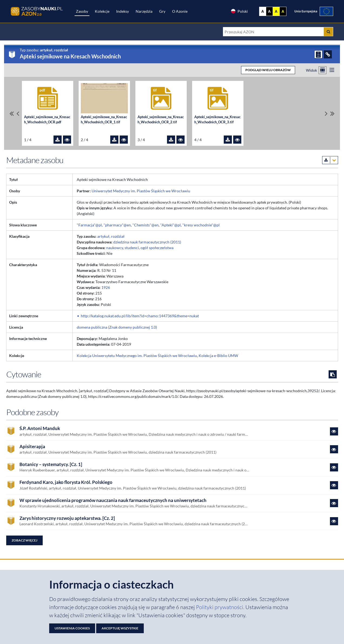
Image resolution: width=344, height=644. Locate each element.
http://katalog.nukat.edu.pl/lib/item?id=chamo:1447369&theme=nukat (140, 316)
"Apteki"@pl (171, 225)
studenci (132, 248)
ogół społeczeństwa (157, 248)
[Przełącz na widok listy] (332, 70)
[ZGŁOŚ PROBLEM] (318, 54)
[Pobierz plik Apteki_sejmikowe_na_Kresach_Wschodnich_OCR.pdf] (58, 140)
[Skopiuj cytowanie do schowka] (333, 374)
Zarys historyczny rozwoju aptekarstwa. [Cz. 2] (67, 518)
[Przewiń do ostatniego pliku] (332, 113)
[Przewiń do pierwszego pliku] (12, 113)
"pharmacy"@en (117, 225)
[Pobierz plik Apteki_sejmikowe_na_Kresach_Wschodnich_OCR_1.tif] (114, 140)
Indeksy (123, 11)
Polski (239, 11)
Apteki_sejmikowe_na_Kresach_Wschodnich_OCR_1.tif (104, 120)
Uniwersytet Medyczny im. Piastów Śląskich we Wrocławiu (141, 191)
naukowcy (115, 248)
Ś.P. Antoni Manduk (40, 428)
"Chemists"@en (146, 225)
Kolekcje (102, 11)
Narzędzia (144, 11)
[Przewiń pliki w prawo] (326, 113)
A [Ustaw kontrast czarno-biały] (269, 11)
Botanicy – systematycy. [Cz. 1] (51, 464)
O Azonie (180, 11)
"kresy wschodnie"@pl (201, 225)
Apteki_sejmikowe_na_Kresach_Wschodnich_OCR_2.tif (161, 120)
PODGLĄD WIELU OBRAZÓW (268, 70)
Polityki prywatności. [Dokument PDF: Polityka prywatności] (221, 607)
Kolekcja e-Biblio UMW (218, 356)
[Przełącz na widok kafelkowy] (323, 70)
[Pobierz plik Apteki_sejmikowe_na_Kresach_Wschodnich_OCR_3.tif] (228, 140)
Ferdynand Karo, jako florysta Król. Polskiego (66, 482)
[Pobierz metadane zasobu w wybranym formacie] (330, 160)
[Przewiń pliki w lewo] (18, 113)
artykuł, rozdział (111, 236)
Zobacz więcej (24, 540)
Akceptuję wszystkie (120, 628)
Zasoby (82, 11)
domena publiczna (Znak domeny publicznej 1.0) (117, 327)
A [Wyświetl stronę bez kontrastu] (263, 11)
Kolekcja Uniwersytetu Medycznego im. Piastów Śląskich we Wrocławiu (137, 356)
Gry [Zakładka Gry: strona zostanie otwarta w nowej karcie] (162, 11)
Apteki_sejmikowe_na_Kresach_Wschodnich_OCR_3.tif (217, 120)
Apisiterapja (32, 447)
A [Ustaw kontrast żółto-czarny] (276, 11)
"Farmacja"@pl (89, 225)
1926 (106, 287)
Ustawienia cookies (72, 628)
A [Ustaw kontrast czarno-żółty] (283, 11)
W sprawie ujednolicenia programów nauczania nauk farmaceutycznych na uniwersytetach (113, 500)
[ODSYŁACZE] (328, 54)
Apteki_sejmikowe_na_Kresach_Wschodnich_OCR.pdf (47, 120)
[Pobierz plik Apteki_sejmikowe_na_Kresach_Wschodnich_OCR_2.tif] (171, 140)
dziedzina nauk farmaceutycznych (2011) (147, 242)
